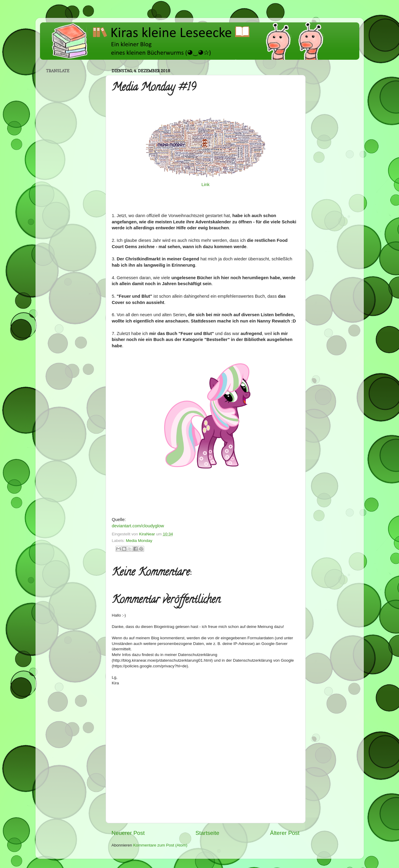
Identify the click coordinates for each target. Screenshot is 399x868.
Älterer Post (285, 833)
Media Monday (139, 541)
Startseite (207, 833)
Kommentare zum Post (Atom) (160, 845)
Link (205, 185)
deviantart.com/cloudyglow (138, 526)
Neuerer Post (128, 833)
